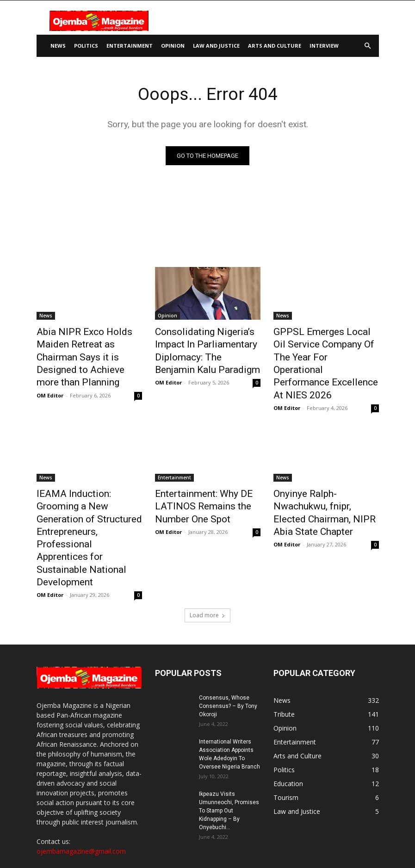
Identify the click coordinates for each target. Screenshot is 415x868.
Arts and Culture (275, 46)
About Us (159, 843)
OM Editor (50, 374)
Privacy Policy (272, 843)
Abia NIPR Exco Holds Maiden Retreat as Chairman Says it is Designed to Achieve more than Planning (88, 347)
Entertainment (130, 46)
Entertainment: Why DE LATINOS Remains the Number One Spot (207, 469)
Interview (324, 46)
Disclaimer (232, 843)
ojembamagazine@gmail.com (81, 767)
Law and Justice (216, 46)
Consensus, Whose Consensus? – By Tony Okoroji (228, 622)
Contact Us (195, 843)
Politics (86, 46)
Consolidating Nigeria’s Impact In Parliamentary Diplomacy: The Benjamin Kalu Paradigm (207, 347)
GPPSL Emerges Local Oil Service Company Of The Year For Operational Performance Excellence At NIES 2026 (325, 347)
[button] (368, 46)
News (58, 46)
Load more (207, 531)
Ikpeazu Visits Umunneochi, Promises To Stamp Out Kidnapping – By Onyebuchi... (229, 726)
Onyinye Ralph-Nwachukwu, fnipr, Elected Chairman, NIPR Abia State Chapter (323, 469)
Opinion (173, 46)
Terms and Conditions (328, 843)
